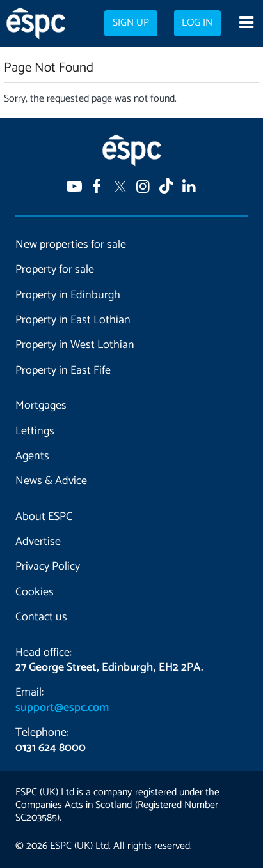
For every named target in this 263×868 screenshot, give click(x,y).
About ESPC (44, 517)
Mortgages (41, 406)
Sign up (131, 23)
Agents (32, 456)
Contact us (41, 617)
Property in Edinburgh (68, 295)
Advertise (38, 542)
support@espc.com (62, 708)
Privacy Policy (48, 567)
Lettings (35, 431)
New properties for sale (71, 245)
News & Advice (51, 481)
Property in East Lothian (73, 320)
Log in (197, 23)
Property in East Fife (63, 370)
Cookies (35, 592)
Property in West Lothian (75, 345)
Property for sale (55, 270)
